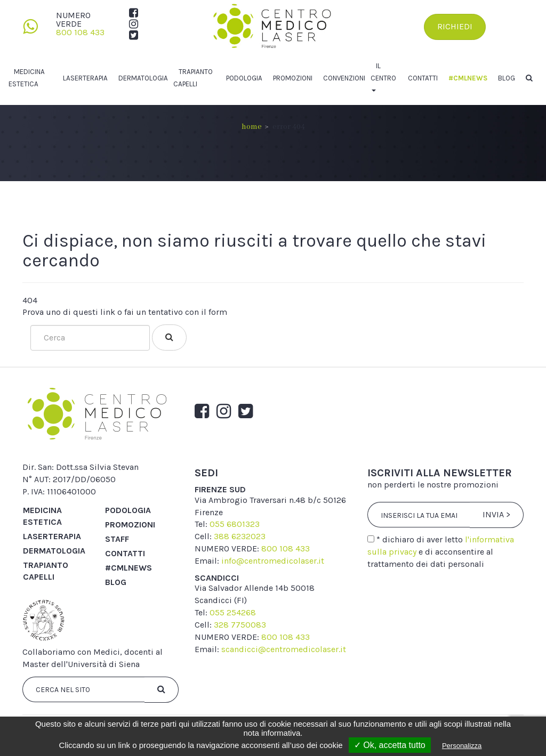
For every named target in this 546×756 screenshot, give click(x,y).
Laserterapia (85, 78)
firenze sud (220, 489)
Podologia (244, 78)
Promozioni (293, 78)
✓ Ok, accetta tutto (390, 745)
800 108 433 (80, 32)
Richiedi (455, 26)
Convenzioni (344, 78)
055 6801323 (235, 524)
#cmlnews (468, 78)
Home (252, 127)
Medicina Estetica (42, 516)
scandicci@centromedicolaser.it (284, 649)
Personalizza (462, 746)
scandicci (217, 578)
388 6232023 (240, 536)
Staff (117, 539)
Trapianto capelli (46, 571)
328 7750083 (240, 625)
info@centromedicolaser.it (273, 561)
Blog (507, 78)
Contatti (423, 78)
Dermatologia (143, 78)
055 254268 (233, 612)
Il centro (383, 72)
